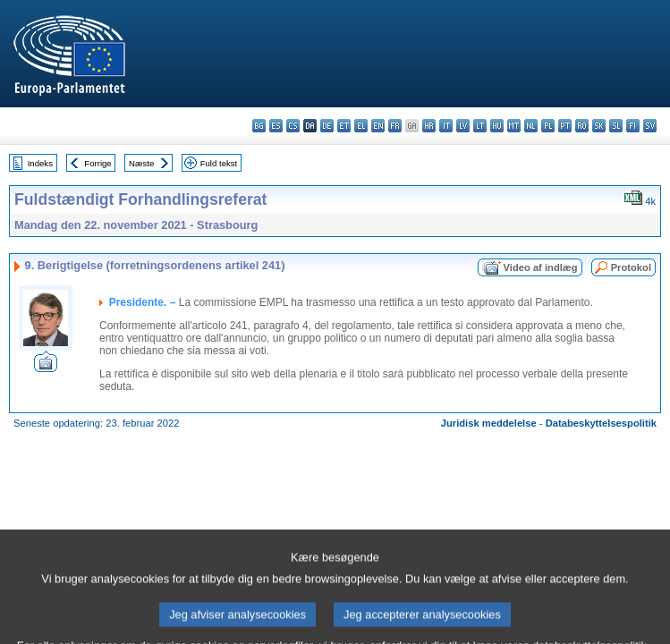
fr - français (395, 126)
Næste (141, 163)
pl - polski (548, 126)
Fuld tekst (219, 163)
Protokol (631, 267)
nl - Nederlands (531, 126)
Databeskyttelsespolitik (601, 423)
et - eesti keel (344, 126)
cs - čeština (293, 126)
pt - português (565, 126)
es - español (276, 126)
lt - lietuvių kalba (480, 126)
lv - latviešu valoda (463, 126)
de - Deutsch (327, 126)
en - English (378, 126)
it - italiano (446, 126)
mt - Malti (514, 126)
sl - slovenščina (616, 126)
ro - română (582, 126)
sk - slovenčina (599, 126)
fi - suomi (633, 126)
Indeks (40, 163)
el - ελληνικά (361, 126)
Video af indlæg (541, 267)
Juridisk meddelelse (489, 423)
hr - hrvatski (429, 126)
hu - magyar (497, 126)
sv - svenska (650, 126)
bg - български (259, 126)
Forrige (98, 163)
